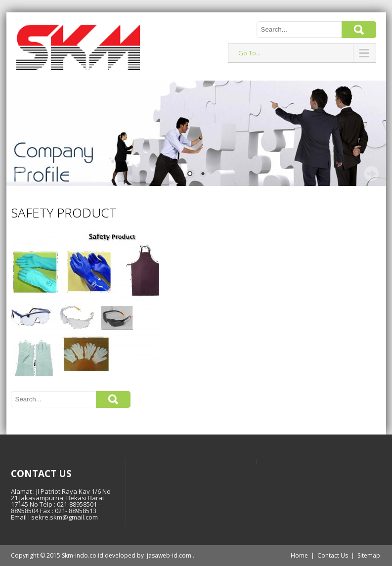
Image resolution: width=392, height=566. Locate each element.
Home (299, 555)
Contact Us (333, 555)
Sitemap (369, 555)
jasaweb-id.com (169, 555)
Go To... (249, 53)
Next (371, 174)
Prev (21, 174)
